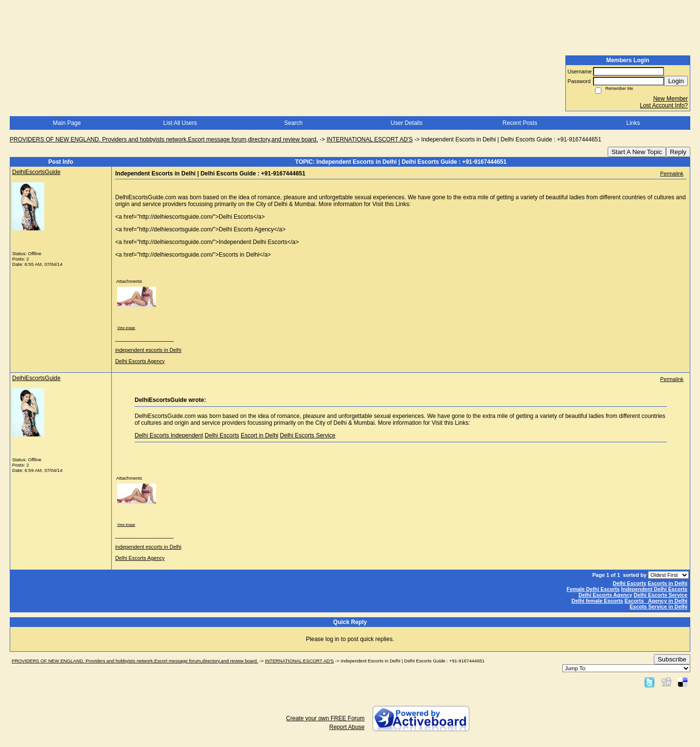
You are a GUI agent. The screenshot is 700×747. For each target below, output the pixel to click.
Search (293, 123)
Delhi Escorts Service (308, 435)
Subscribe (672, 659)
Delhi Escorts (222, 435)
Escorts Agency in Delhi (656, 601)
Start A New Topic (637, 152)
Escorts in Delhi (667, 583)
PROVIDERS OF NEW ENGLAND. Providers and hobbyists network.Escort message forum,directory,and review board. (164, 139)
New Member (671, 99)
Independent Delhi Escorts (654, 589)
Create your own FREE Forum (325, 718)
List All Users (180, 123)
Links (633, 123)
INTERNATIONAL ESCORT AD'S (370, 139)
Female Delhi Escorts (593, 589)
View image (126, 328)
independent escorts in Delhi (148, 350)
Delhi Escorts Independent (169, 435)
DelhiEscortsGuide (36, 172)
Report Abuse (347, 727)
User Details (407, 123)
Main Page (67, 123)
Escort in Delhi (259, 435)
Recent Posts (520, 123)
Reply (678, 152)
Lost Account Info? (664, 105)
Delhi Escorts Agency (140, 361)
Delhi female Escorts (597, 601)
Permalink (672, 174)
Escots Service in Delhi (658, 607)
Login (676, 81)
